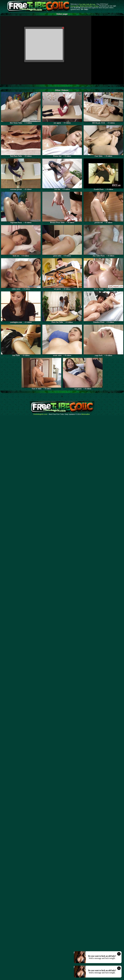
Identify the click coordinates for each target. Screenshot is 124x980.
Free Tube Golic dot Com (87, 4)
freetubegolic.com (40, 414)
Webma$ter (86, 414)
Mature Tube (75, 6)
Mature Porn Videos (86, 6)
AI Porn (96, 6)
